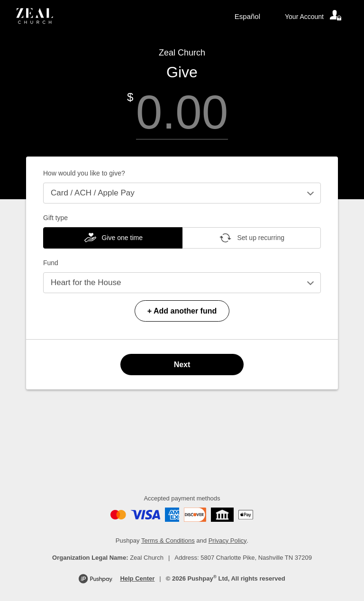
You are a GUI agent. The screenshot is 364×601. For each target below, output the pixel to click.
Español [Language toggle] (247, 16)
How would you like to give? (84, 173)
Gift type (55, 218)
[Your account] (314, 17)
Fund (51, 263)
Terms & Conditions (168, 541)
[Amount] (182, 112)
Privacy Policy (228, 541)
